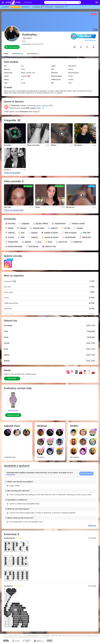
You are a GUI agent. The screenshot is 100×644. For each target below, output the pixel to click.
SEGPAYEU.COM (56, 636)
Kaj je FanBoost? (90, 40)
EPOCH (48, 636)
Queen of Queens (42, 106)
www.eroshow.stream (33, 636)
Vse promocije (38, 7)
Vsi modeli (5, 7)
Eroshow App (60, 7)
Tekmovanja (49, 7)
